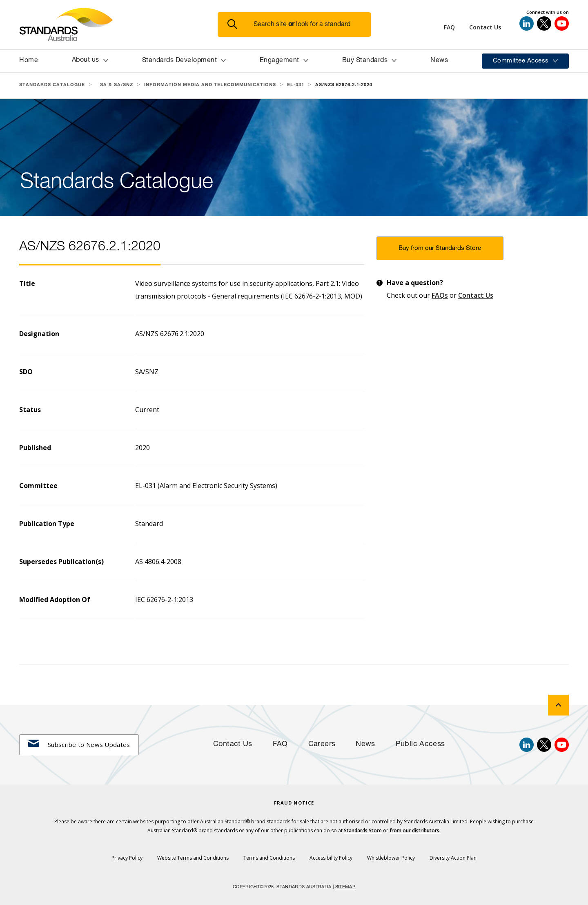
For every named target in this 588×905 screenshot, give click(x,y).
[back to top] (558, 705)
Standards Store (363, 830)
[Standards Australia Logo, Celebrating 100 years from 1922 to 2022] (118, 25)
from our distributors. (415, 830)
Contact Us (476, 295)
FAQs (440, 295)
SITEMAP (345, 887)
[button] (299, 25)
